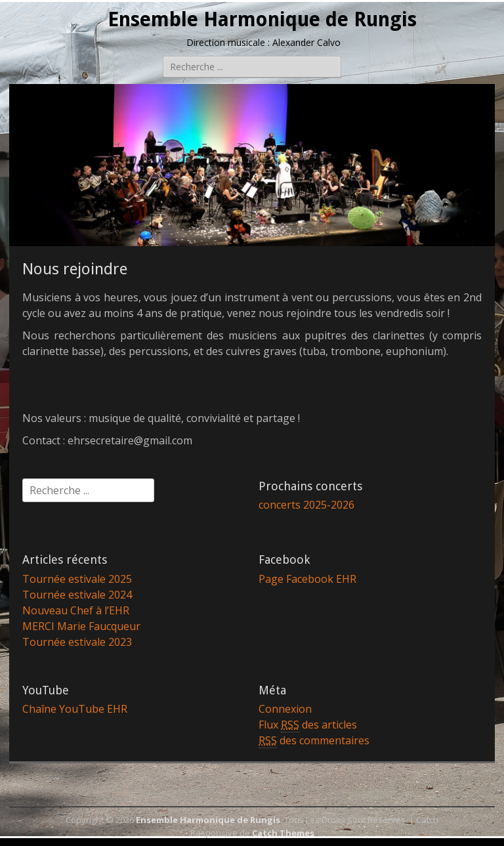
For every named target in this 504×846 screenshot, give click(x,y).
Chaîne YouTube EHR (75, 709)
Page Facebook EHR (307, 579)
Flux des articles (308, 725)
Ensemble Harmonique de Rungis (262, 19)
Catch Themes (283, 833)
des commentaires (314, 741)
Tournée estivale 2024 (77, 595)
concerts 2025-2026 (306, 505)
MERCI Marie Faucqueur (81, 626)
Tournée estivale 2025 (77, 579)
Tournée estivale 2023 (77, 642)
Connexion (285, 709)
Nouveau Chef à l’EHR (76, 610)
